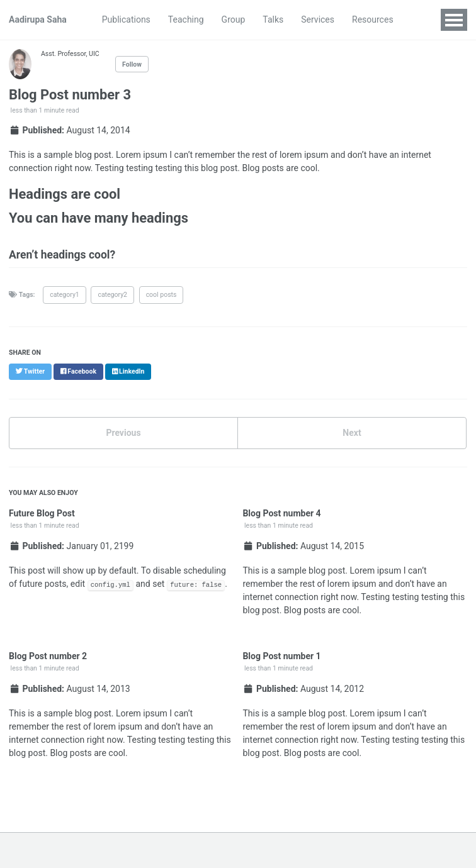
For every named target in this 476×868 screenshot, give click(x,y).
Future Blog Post (42, 513)
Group (234, 19)
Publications (126, 19)
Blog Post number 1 (281, 656)
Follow (132, 64)
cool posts (161, 295)
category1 (65, 295)
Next (352, 433)
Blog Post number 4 (281, 513)
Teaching (186, 19)
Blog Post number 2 (48, 656)
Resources (373, 19)
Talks (273, 19)
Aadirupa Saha (38, 19)
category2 (112, 295)
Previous (123, 433)
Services (318, 19)
